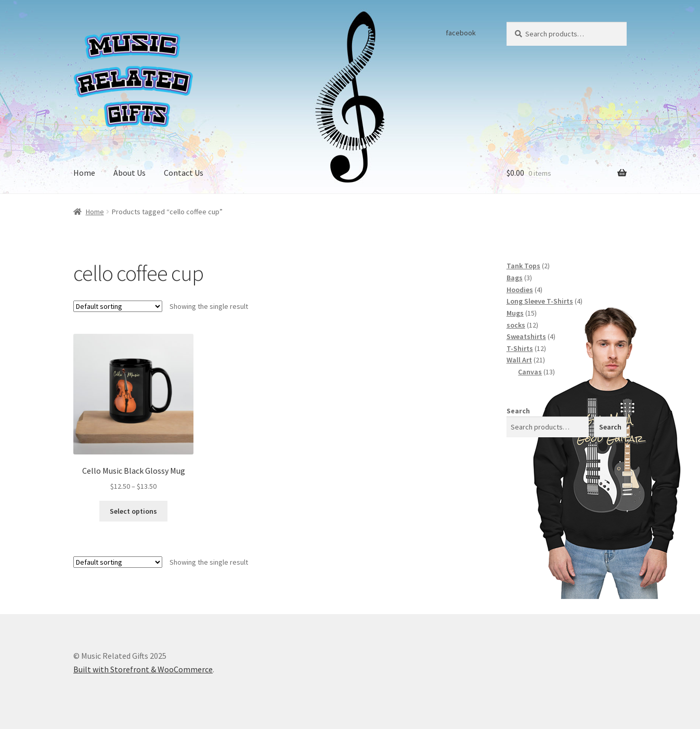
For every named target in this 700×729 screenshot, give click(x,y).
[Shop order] (118, 306)
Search (518, 411)
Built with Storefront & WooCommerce (143, 669)
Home (84, 173)
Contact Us (184, 173)
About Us (129, 173)
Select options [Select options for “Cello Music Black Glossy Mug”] (133, 511)
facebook (461, 33)
